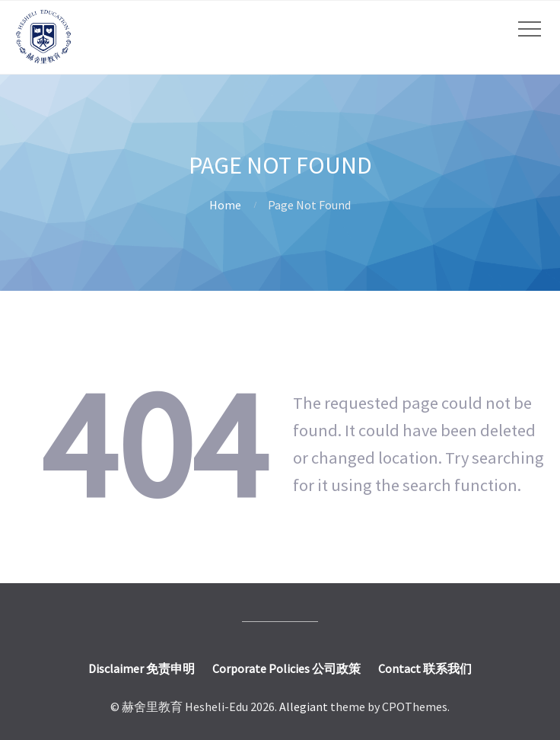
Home (225, 205)
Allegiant (304, 707)
